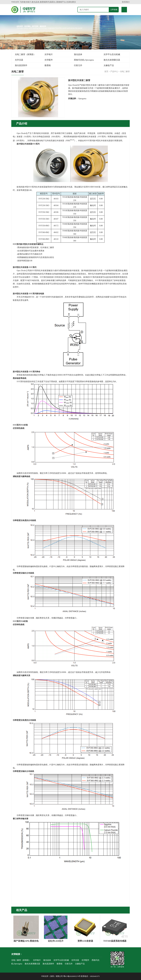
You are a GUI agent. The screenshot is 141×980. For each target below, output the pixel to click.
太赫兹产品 (109, 65)
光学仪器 (19, 60)
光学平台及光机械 (112, 54)
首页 (106, 72)
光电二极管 (125, 72)
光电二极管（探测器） (25, 54)
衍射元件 (78, 65)
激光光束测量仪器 (112, 60)
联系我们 (126, 2)
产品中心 (114, 72)
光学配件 (49, 60)
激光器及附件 (21, 65)
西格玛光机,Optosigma (84, 60)
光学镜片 (49, 54)
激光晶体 (78, 54)
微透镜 (48, 65)
